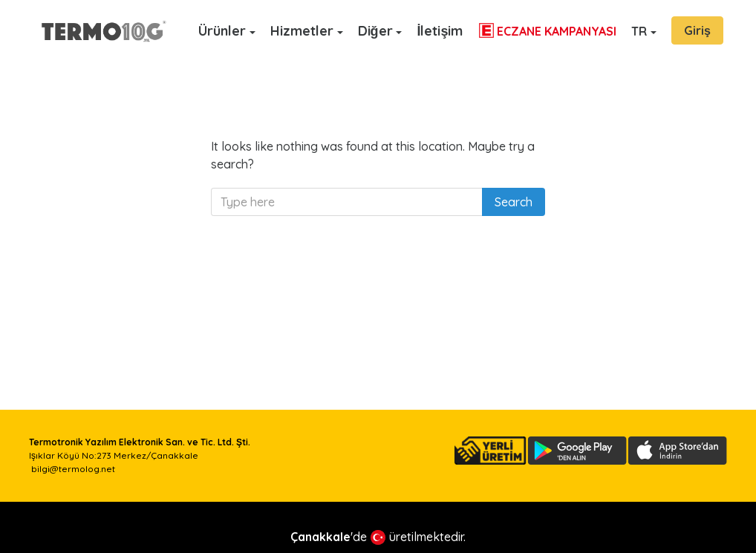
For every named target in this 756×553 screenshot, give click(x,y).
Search (514, 202)
